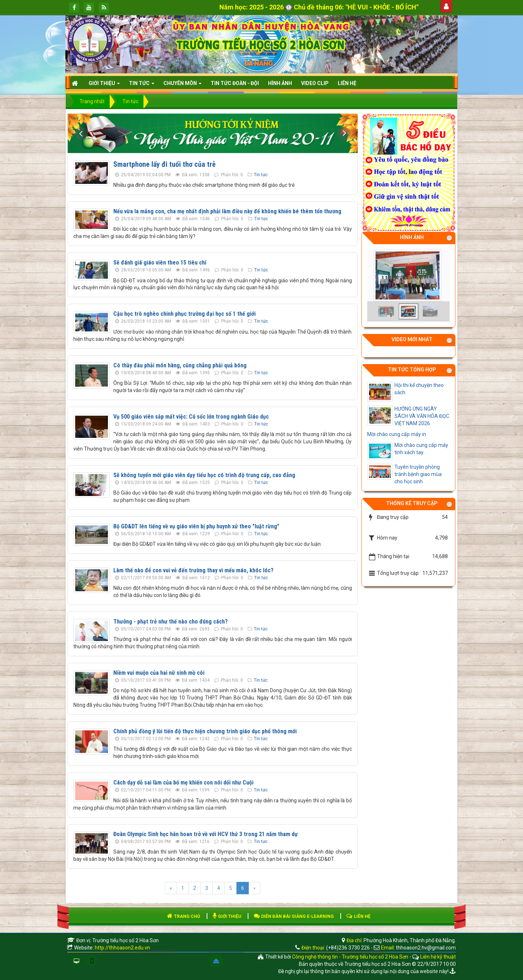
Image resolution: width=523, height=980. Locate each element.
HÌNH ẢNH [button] (280, 83)
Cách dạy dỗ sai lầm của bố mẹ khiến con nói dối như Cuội (183, 783)
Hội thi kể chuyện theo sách (419, 389)
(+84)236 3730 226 (348, 948)
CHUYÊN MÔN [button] (183, 85)
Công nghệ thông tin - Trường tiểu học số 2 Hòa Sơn (350, 957)
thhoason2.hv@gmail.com (426, 948)
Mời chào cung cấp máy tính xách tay (421, 449)
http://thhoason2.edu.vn (122, 948)
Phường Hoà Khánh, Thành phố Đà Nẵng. (410, 940)
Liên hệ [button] (347, 83)
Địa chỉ (353, 940)
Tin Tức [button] (142, 85)
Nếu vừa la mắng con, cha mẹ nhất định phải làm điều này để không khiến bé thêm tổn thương (227, 211)
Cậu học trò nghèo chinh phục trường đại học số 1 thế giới (185, 314)
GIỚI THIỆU (227, 916)
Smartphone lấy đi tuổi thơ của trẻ (165, 164)
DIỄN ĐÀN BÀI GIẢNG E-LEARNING (294, 916)
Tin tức (261, 175)
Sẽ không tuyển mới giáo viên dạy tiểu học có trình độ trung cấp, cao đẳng (204, 475)
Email (387, 948)
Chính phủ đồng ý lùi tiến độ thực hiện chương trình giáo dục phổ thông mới (205, 731)
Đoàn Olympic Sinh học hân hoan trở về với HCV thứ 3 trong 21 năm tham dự (206, 834)
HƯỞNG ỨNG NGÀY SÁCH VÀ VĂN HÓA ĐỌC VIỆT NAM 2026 (422, 416)
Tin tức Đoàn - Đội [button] (235, 83)
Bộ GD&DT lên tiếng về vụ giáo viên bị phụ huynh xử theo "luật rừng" (196, 526)
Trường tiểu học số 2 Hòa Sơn (125, 940)
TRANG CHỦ (184, 916)
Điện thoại (313, 948)
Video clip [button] (315, 83)
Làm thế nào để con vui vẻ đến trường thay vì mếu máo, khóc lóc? (193, 570)
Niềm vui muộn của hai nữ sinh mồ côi (159, 673)
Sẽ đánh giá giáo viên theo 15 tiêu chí (160, 263)
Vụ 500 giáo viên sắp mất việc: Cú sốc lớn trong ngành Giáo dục (191, 417)
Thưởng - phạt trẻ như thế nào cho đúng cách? (171, 622)
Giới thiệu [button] (104, 85)
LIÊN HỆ (358, 916)
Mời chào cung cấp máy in (397, 434)
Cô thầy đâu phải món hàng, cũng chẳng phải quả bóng (180, 365)
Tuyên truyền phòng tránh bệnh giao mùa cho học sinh (418, 474)
